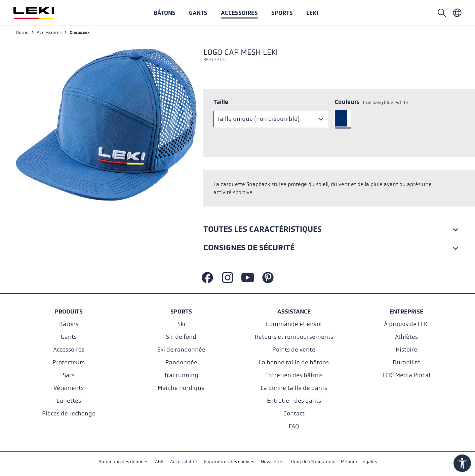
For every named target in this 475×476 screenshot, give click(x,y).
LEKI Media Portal (407, 375)
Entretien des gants (294, 401)
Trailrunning (181, 375)
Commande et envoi (294, 324)
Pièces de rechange (69, 414)
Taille (221, 102)
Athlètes (406, 337)
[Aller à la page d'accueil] (41, 13)
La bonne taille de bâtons (294, 362)
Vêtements (69, 388)
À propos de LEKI (406, 324)
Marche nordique (181, 388)
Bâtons (69, 324)
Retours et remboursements (294, 337)
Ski (181, 324)
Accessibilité (184, 462)
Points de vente (294, 350)
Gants (69, 337)
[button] (282, 13)
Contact (294, 414)
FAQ (294, 426)
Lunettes (69, 401)
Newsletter (272, 462)
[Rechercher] (442, 13)
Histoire (406, 350)
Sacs (69, 375)
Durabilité (407, 362)
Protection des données (123, 462)
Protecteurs (69, 362)
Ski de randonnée (181, 350)
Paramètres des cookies (229, 462)
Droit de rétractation (312, 462)
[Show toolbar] (462, 463)
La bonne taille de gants (294, 388)
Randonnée (181, 362)
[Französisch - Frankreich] (457, 13)
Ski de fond (181, 337)
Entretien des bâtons (294, 375)
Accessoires (69, 350)
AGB (159, 462)
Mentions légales (359, 462)
